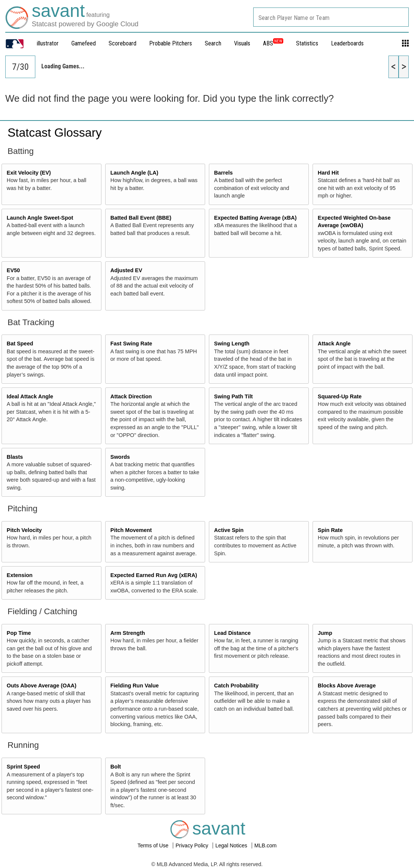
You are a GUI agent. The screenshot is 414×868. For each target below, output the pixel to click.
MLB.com (265, 845)
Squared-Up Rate (340, 396)
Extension (20, 575)
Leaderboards (347, 43)
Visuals (242, 43)
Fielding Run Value (135, 686)
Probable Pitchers (171, 43)
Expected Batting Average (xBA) (255, 218)
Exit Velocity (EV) (29, 173)
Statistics (307, 43)
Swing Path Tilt (233, 396)
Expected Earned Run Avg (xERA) (154, 575)
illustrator (48, 43)
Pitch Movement (131, 530)
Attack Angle (334, 344)
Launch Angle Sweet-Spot (40, 218)
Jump (325, 633)
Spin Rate (330, 530)
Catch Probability (236, 686)
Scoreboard (122, 43)
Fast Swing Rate (131, 344)
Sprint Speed (23, 767)
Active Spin (229, 530)
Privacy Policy (193, 845)
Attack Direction (131, 396)
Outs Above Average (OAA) (42, 686)
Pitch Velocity (24, 530)
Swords (120, 457)
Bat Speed (20, 344)
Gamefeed (84, 43)
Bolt (116, 767)
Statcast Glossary (55, 133)
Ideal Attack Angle (30, 396)
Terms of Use (154, 845)
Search (213, 43)
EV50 (13, 270)
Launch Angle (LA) (134, 173)
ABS (273, 43)
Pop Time (19, 633)
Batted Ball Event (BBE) (141, 218)
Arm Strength (128, 633)
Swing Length (232, 344)
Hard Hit (328, 173)
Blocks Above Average (347, 686)
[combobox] (331, 17)
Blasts (15, 457)
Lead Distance (233, 633)
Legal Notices (232, 845)
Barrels (224, 173)
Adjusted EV (126, 270)
